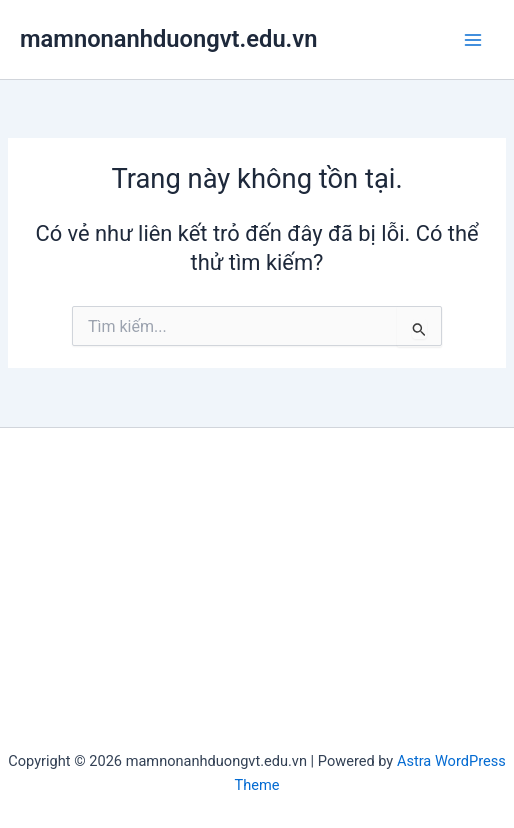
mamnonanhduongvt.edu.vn (168, 39)
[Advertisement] (257, 598)
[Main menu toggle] (473, 40)
